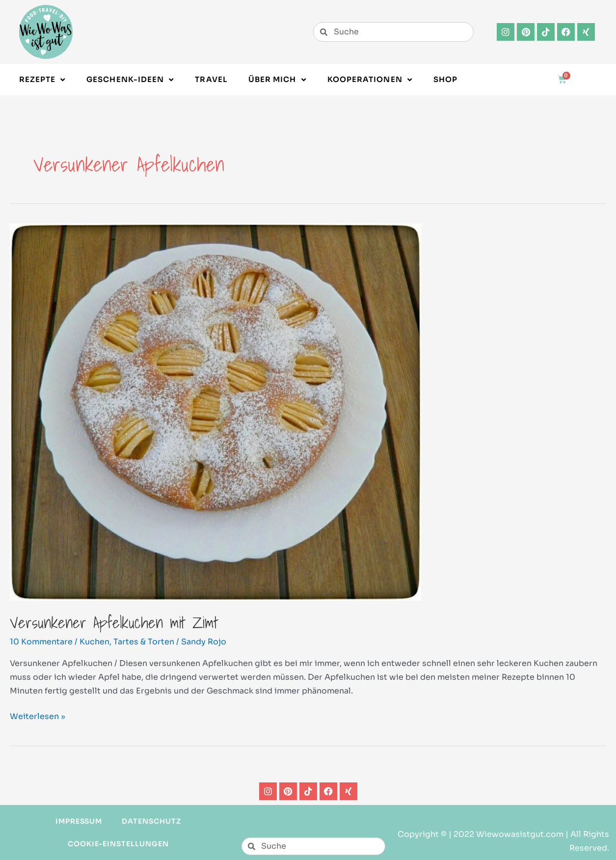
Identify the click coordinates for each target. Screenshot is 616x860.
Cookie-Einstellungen (118, 844)
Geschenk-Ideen (130, 80)
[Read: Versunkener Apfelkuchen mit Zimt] (215, 411)
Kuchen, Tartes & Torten (127, 642)
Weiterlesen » (38, 716)
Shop (445, 79)
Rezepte (42, 80)
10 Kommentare (41, 642)
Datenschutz (151, 821)
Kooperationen (370, 80)
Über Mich (277, 80)
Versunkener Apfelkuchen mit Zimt (114, 622)
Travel (211, 79)
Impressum (79, 821)
